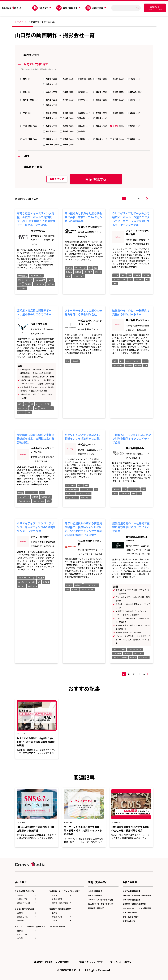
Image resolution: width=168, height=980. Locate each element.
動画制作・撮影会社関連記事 (134, 904)
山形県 (132, 100)
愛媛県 (65, 131)
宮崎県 (132, 139)
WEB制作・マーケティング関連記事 (137, 895)
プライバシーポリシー (122, 962)
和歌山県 (133, 92)
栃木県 (49, 84)
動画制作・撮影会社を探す (60, 909)
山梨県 (132, 113)
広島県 (99, 126)
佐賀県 (65, 139)
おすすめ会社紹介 (130, 912)
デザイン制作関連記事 (132, 900)
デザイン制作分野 (95, 895)
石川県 (65, 118)
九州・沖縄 (27, 139)
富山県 (82, 118)
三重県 (82, 113)
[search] (125, 8)
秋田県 (115, 100)
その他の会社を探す (57, 926)
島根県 (65, 126)
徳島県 (132, 126)
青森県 (65, 100)
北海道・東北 (28, 100)
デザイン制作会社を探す (25, 909)
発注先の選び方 (129, 921)
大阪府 (49, 92)
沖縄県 (65, 144)
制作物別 (21, 920)
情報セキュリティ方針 (91, 962)
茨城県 (115, 79)
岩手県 (82, 100)
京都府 (82, 92)
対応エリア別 (23, 899)
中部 (25, 113)
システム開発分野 (95, 891)
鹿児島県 (49, 144)
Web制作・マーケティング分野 (101, 904)
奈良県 (115, 92)
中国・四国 (27, 126)
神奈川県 (83, 79)
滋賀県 (99, 92)
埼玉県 (65, 79)
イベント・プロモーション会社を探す (30, 926)
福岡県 (49, 139)
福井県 (99, 118)
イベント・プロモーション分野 (101, 900)
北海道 (49, 100)
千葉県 (99, 79)
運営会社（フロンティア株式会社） (53, 962)
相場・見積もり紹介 (131, 917)
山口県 (115, 126)
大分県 (115, 139)
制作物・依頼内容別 (60, 903)
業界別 (20, 895)
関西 (25, 92)
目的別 (20, 938)
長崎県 (82, 139)
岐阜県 (65, 113)
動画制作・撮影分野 (96, 908)
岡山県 (82, 126)
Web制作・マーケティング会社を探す (65, 891)
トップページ (21, 22)
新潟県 (115, 113)
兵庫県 (65, 92)
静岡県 (99, 113)
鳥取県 (49, 126)
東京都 (49, 79)
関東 (25, 79)
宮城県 (99, 100)
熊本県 (99, 139)
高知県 (82, 131)
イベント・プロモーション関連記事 (137, 908)
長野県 (49, 118)
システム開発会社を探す (25, 891)
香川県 (49, 131)
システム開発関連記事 (132, 891)
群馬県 (132, 79)
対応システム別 (23, 903)
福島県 (49, 105)
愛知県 (49, 113)
